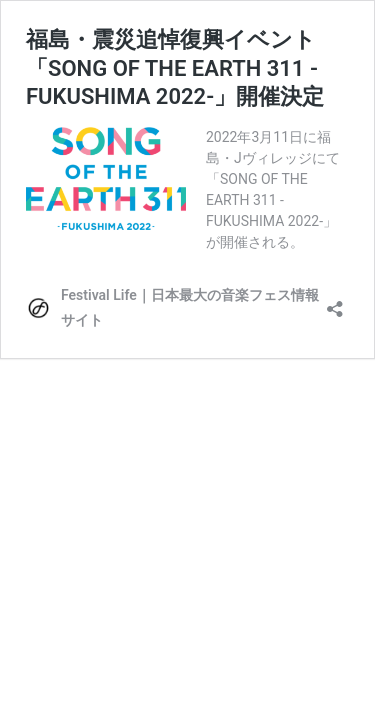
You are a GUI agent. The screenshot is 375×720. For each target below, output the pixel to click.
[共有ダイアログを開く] (335, 302)
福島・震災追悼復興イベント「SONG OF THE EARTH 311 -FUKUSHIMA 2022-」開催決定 (175, 68)
